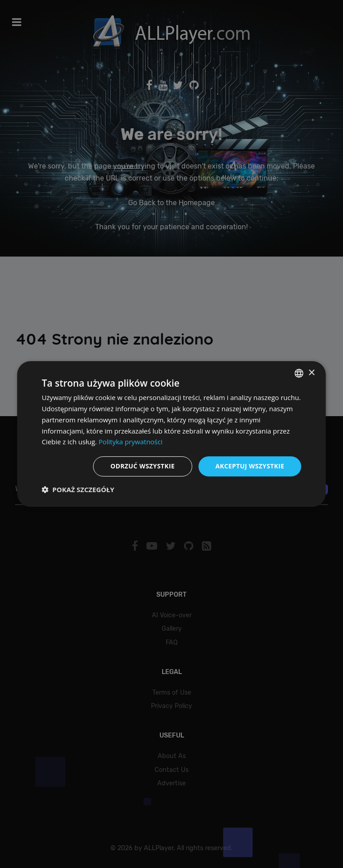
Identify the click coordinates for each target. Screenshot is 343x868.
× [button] (312, 373)
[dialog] (171, 434)
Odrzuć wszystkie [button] (142, 466)
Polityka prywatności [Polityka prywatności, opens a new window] (131, 442)
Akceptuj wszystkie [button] (250, 466)
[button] (78, 489)
